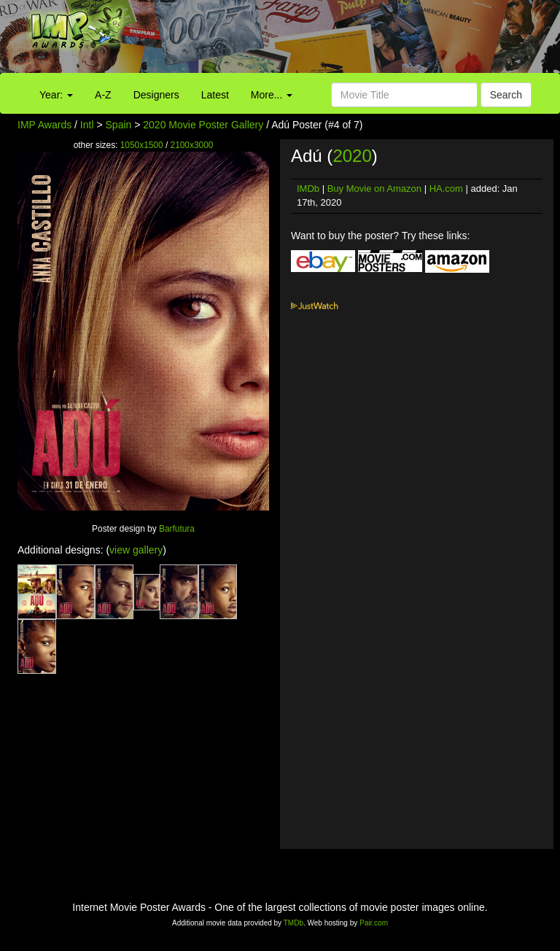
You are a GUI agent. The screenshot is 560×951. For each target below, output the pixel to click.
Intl (87, 125)
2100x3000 (192, 145)
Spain (119, 125)
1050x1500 (142, 145)
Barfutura (177, 529)
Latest (215, 95)
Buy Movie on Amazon (374, 189)
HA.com (446, 189)
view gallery (136, 550)
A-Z (103, 95)
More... (272, 95)
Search (506, 95)
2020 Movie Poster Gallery (203, 125)
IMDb (308, 189)
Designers (156, 95)
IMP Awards (44, 125)
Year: (56, 95)
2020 (352, 156)
